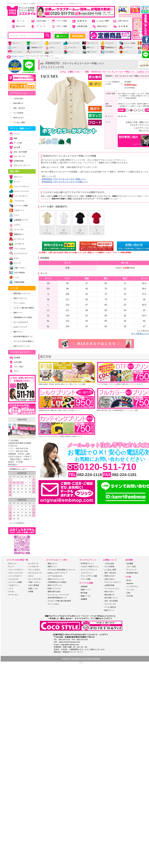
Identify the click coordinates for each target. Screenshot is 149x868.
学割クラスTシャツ (19, 298)
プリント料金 (59, 21)
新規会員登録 (78, 36)
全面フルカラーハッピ (20, 346)
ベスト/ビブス (107, 43)
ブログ (38, 26)
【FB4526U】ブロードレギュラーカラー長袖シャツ (63, 179)
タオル (49, 52)
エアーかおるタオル (19, 322)
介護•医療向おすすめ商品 (21, 317)
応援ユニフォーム (54, 588)
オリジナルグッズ (34, 52)
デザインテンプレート (19, 165)
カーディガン (70, 48)
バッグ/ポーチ (17, 244)
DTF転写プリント (87, 564)
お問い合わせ (121, 21)
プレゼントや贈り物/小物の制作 (59, 601)
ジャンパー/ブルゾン (53, 45)
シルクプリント (86, 573)
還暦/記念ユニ (17, 234)
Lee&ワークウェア (19, 327)
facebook (130, 583)
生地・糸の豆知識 (18, 152)
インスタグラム (132, 587)
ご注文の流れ (39, 21)
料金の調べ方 (17, 103)
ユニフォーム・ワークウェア (58, 595)
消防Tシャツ (88, 48)
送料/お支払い (100, 26)
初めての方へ (109, 592)
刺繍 (13, 138)
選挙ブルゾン (17, 332)
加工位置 (15, 147)
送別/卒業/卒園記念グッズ (21, 337)
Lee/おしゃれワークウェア (57, 573)
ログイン (62, 36)
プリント (15, 134)
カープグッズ (125, 48)
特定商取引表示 (132, 573)
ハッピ (123, 52)
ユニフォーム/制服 (127, 43)
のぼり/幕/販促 (107, 52)
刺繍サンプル (86, 596)
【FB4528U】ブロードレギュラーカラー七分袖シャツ (64, 182)
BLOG (129, 580)
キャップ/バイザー (35, 579)
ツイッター (131, 590)
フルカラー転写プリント (90, 567)
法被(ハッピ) (33, 588)
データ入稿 (15, 143)
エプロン (50, 48)
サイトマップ (131, 570)
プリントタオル (15, 52)
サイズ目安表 (17, 113)
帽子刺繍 (84, 593)
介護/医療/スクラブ (34, 48)
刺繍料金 (80, 21)
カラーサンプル (17, 156)
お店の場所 (15, 362)
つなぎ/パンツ (17, 210)
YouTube (130, 596)
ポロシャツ (13, 43)
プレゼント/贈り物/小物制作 (22, 308)
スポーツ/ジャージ (90, 43)
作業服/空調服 (17, 282)
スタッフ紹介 (16, 367)
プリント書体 (86, 579)
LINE (128, 593)
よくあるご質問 (100, 21)
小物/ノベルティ (89, 52)
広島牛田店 (22, 420)
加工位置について (111, 598)
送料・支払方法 (18, 108)
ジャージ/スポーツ (18, 196)
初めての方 (18, 26)
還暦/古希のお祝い (54, 592)
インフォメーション (112, 588)
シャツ (12, 48)
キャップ (68, 52)
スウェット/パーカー (71, 45)
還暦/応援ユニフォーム (20, 294)
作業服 (31, 592)
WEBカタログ (17, 118)
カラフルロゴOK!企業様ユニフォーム (61, 570)
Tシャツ (31, 43)
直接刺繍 (84, 587)
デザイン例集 (59, 26)
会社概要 (121, 26)
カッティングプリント (89, 570)
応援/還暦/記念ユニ (109, 48)
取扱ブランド (109, 610)
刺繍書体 (84, 599)
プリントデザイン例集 (89, 576)
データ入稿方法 (110, 607)
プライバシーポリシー (113, 582)
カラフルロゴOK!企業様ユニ (22, 341)
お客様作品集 (80, 26)
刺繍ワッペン (86, 590)
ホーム (18, 21)
